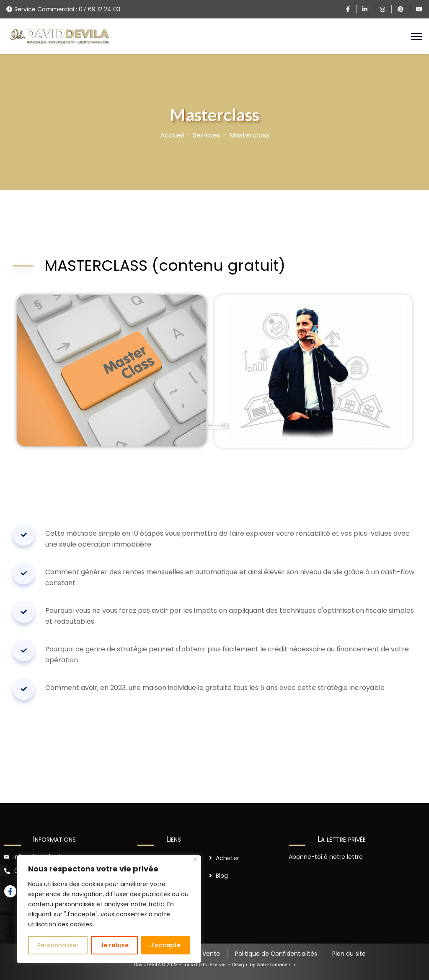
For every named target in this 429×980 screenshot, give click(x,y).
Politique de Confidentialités (276, 954)
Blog (222, 876)
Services (207, 135)
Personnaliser (58, 945)
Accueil (172, 135)
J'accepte (165, 945)
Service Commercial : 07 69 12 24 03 (67, 9)
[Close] (195, 859)
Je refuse (114, 945)
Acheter (227, 858)
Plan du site (349, 954)
